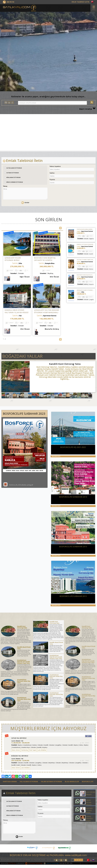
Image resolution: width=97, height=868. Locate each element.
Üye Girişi (84, 863)
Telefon (52, 173)
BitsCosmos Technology (34, 863)
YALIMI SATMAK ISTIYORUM (51, 782)
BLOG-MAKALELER (72, 782)
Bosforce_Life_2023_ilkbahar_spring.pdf (18, 485)
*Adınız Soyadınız (55, 166)
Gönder (25, 203)
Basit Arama (87, 109)
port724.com (12, 863)
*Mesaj (5, 186)
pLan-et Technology (51, 863)
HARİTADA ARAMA (10, 782)
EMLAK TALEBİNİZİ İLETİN (80, 2)
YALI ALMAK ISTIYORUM (29, 782)
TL (76, 860)
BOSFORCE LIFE (88, 782)
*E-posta (52, 180)
